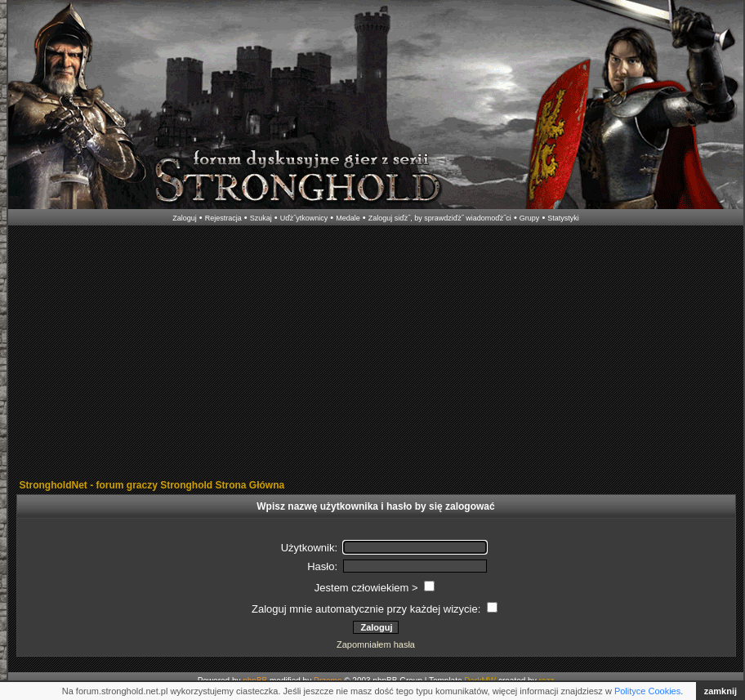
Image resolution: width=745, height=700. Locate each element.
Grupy (530, 218)
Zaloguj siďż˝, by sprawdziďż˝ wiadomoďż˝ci (440, 218)
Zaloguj (185, 218)
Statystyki (563, 218)
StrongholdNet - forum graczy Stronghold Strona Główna (152, 485)
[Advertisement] (373, 354)
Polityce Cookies (647, 691)
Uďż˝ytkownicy (304, 218)
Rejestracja (223, 218)
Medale (348, 218)
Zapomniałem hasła (376, 644)
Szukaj (261, 218)
